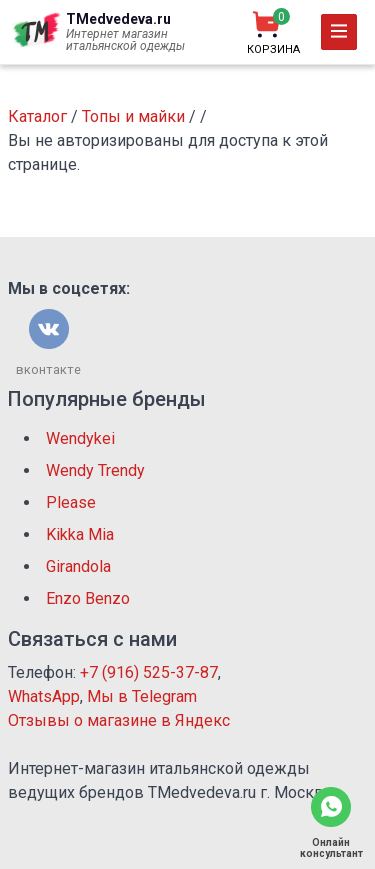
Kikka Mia (80, 534)
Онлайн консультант (331, 848)
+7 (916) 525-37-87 (149, 672)
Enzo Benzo (88, 598)
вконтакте (48, 369)
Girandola (78, 566)
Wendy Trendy (95, 470)
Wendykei (80, 438)
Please (71, 502)
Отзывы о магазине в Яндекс (119, 720)
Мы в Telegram (142, 696)
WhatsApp (44, 696)
